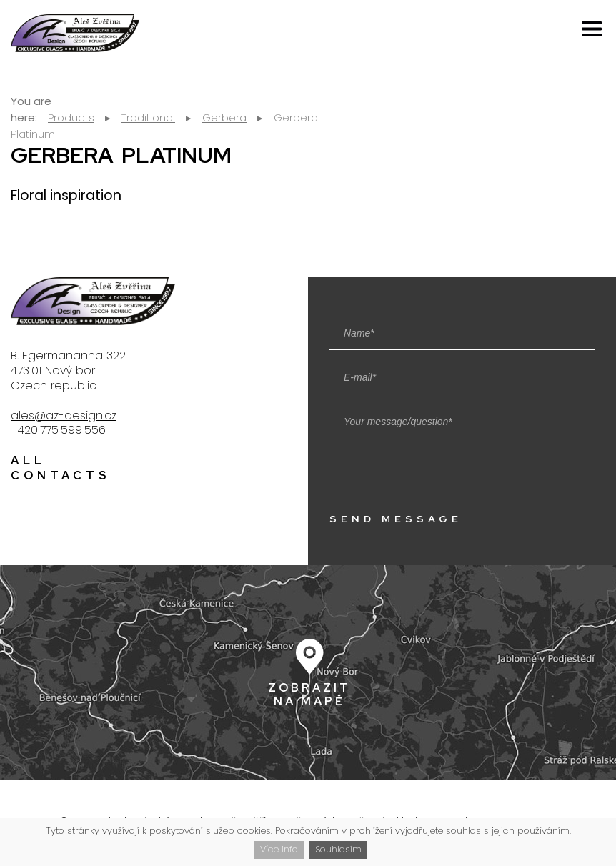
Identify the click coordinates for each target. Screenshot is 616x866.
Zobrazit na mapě (309, 694)
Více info (279, 849)
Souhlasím (338, 849)
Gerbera (224, 118)
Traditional (148, 118)
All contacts (61, 468)
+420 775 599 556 (58, 430)
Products (71, 118)
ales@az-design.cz (64, 415)
